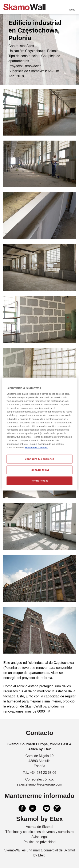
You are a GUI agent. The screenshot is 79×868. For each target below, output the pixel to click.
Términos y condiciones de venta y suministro (40, 832)
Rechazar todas (39, 470)
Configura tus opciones (40, 459)
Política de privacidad (39, 842)
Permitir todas (39, 481)
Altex (55, 673)
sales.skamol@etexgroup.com (39, 784)
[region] (39, 434)
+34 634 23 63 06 (43, 773)
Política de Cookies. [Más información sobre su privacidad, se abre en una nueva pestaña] (37, 448)
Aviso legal (39, 837)
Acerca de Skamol (40, 827)
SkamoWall (33, 706)
